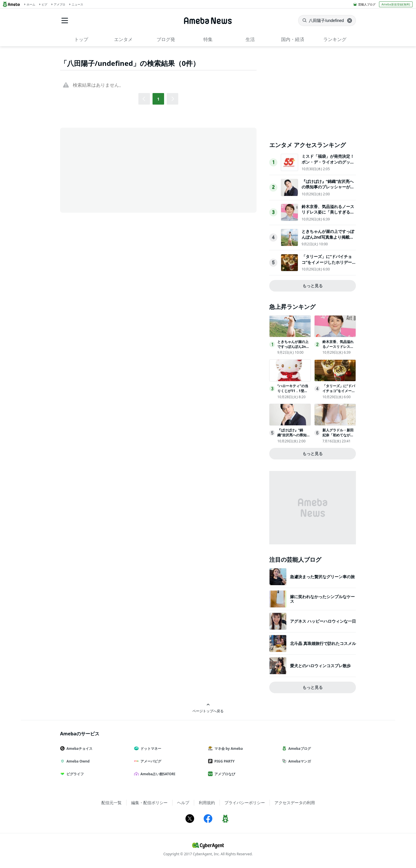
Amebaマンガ (299, 761)
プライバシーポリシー (245, 803)
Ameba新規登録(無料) (396, 4)
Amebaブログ (299, 749)
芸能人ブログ (367, 4)
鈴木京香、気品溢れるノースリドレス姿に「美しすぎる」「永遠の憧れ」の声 (328, 212)
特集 (208, 39)
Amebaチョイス (79, 749)
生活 (250, 39)
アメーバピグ (150, 761)
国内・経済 (293, 39)
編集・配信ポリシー (149, 803)
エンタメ (123, 39)
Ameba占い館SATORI (157, 774)
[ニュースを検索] (327, 21)
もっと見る (313, 286)
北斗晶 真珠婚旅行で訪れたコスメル (323, 643)
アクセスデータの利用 (295, 803)
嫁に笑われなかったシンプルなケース (322, 599)
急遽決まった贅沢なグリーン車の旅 (322, 577)
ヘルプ (183, 803)
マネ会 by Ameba (228, 749)
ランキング (335, 39)
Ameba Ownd (77, 761)
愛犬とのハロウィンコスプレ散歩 (320, 666)
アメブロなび (224, 774)
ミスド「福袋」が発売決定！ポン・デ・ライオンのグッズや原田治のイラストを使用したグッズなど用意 (328, 165)
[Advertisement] (112, 170)
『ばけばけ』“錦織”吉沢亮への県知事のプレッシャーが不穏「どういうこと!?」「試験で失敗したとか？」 (328, 190)
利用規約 (207, 803)
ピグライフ (74, 774)
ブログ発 (166, 39)
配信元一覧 (112, 803)
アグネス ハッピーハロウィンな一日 (323, 621)
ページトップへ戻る (208, 708)
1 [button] (158, 99)
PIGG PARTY (224, 761)
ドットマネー (150, 749)
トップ (81, 39)
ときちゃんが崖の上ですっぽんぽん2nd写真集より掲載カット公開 (328, 237)
